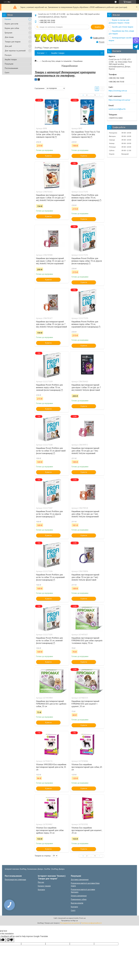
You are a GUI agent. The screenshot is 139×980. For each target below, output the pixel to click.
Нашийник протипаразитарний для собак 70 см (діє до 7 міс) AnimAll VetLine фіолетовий (85, 577)
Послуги (8, 55)
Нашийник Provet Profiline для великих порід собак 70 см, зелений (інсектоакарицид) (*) (49, 387)
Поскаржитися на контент (70, 923)
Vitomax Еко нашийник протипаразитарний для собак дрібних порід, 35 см (50, 830)
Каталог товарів (44, 886)
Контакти (41, 890)
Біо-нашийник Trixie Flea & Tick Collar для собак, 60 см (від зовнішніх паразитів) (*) (50, 134)
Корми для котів (11, 24)
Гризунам (8, 33)
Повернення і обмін (79, 899)
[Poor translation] (10, 940)
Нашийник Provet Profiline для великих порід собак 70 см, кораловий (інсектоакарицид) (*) (86, 324)
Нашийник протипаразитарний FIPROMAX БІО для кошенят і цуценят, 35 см (85, 704)
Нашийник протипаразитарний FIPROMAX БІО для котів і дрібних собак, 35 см (51, 704)
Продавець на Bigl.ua (69, 920)
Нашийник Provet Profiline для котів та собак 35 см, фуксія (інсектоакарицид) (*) (49, 514)
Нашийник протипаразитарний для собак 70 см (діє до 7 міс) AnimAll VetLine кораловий (85, 451)
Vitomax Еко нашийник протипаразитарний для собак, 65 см (87, 767)
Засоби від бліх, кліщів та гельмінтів (57, 61)
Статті (7, 73)
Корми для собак (12, 28)
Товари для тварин (13, 42)
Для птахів (9, 37)
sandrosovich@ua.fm (117, 109)
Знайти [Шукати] (98, 27)
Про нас (41, 882)
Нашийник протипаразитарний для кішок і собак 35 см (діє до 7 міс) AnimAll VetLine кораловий (51, 261)
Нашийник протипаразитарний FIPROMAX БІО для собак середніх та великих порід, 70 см (87, 640)
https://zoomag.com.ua (118, 91)
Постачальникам (11, 68)
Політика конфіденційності (91, 923)
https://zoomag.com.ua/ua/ (119, 100)
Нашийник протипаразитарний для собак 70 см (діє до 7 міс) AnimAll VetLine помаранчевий (85, 514)
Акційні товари (11, 59)
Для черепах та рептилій (15, 51)
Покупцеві (9, 64)
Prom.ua (82, 918)
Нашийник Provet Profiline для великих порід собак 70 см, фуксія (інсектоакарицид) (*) (87, 261)
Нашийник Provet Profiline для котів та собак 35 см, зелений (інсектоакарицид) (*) (49, 640)
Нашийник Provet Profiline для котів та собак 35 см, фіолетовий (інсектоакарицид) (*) (51, 451)
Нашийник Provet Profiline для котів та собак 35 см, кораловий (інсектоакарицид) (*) (50, 577)
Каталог (8, 19)
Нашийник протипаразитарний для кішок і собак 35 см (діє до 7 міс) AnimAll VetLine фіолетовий (86, 387)
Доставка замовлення (80, 880)
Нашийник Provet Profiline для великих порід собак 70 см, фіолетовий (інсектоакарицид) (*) (86, 198)
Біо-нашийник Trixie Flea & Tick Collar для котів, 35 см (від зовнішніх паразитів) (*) (86, 134)
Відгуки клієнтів (77, 903)
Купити (48, 156)
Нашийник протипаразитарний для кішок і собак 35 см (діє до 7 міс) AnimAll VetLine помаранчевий (52, 324)
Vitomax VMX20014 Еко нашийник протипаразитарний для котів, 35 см (51, 767)
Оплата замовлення (79, 896)
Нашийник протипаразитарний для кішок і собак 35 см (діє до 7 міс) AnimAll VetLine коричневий (51, 198)
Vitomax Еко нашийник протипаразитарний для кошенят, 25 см (87, 830)
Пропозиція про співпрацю (15, 880)
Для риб (8, 46)
